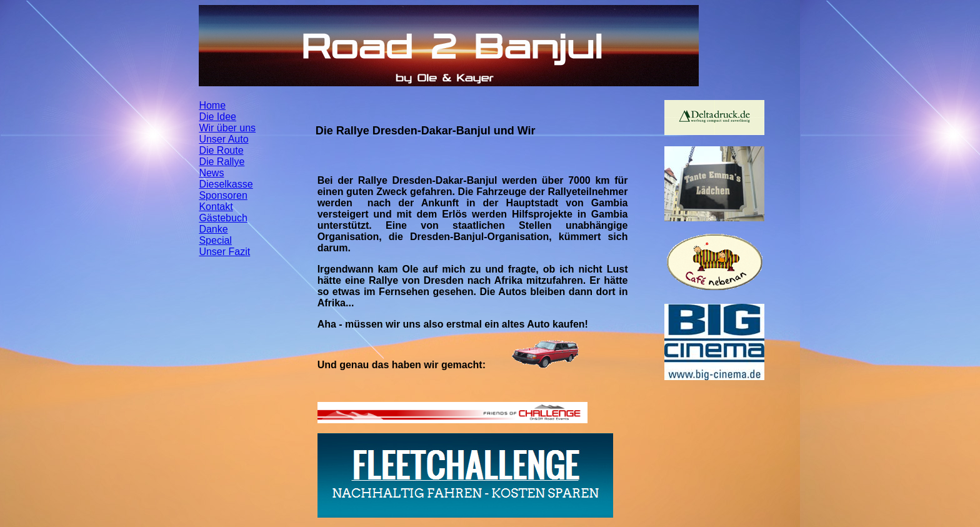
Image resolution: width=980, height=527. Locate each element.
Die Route (221, 150)
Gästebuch (223, 218)
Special (215, 240)
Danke (213, 229)
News (211, 173)
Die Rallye (222, 162)
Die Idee (217, 117)
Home (212, 105)
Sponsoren (223, 195)
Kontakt (216, 207)
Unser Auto (223, 139)
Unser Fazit (224, 252)
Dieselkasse (226, 184)
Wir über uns (227, 128)
